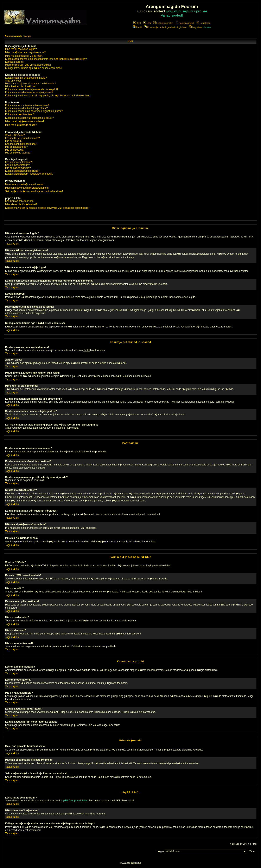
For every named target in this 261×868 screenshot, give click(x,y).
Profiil (137, 27)
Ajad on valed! (13, 81)
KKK (137, 23)
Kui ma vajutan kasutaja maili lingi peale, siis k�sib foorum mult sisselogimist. (48, 96)
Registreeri (204, 23)
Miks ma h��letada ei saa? (21, 125)
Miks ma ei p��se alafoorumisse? (25, 121)
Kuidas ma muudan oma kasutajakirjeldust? (29, 92)
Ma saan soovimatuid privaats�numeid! (27, 188)
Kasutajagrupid (185, 23)
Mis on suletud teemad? (18, 153)
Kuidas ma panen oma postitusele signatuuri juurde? (34, 111)
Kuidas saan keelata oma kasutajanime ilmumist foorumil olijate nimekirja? (46, 59)
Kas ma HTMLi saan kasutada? (22, 138)
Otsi (147, 23)
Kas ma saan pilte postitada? (21, 144)
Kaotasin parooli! (14, 62)
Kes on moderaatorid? (17, 165)
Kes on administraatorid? (19, 162)
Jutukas (208, 27)
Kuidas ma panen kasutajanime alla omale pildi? (32, 89)
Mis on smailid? (14, 141)
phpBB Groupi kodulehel (74, 801)
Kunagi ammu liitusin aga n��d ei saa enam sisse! (34, 68)
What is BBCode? (15, 135)
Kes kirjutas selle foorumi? (20, 201)
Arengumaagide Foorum (18, 36)
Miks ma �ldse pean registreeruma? (25, 52)
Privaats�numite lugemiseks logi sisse (165, 27)
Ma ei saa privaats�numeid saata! (24, 184)
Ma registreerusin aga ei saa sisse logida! (28, 65)
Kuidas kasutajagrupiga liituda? (22, 171)
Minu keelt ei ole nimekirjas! (20, 86)
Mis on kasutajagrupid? (18, 168)
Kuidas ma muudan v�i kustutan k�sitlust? (29, 118)
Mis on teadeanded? (16, 147)
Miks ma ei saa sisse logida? (21, 49)
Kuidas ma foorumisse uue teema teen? (27, 105)
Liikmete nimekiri (163, 23)
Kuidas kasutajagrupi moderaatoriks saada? (29, 174)
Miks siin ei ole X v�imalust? (21, 204)
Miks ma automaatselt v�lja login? (24, 56)
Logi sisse (196, 27)
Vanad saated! (172, 15)
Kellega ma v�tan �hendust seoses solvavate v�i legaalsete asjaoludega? (47, 208)
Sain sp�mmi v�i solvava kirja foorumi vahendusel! (34, 191)
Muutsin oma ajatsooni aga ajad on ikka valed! (31, 84)
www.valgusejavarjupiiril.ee (187, 11)
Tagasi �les (12, 244)
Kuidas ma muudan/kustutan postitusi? (26, 108)
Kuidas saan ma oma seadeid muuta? (26, 78)
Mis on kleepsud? (15, 150)
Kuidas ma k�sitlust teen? (20, 114)
